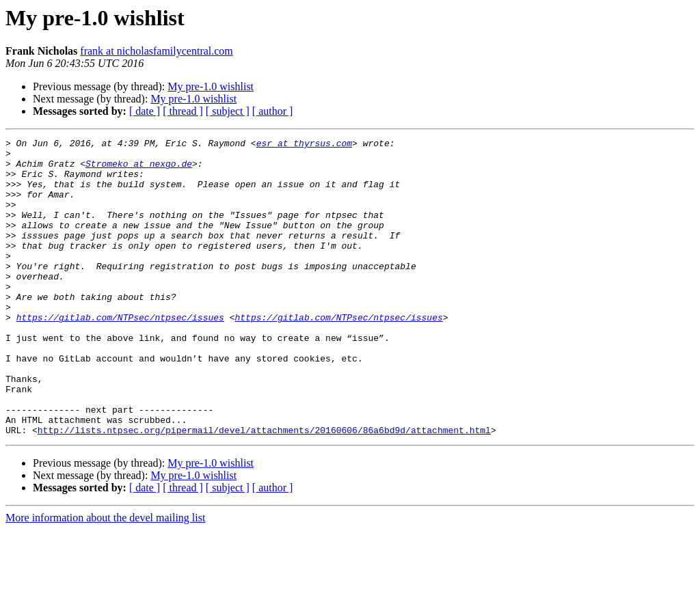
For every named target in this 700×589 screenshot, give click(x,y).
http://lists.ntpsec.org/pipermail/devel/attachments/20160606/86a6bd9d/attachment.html (264, 489)
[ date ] (145, 111)
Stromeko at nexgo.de (139, 169)
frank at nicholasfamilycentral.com (156, 51)
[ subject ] (228, 111)
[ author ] (273, 111)
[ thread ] (183, 111)
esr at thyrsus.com (304, 145)
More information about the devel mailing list (105, 577)
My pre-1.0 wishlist (211, 86)
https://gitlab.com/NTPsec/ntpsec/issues (120, 354)
